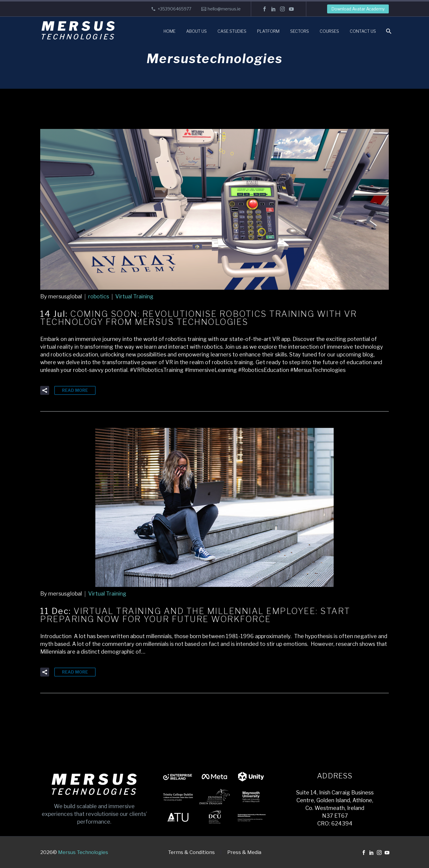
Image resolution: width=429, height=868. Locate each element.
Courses (329, 31)
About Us (196, 31)
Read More (75, 390)
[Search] (388, 31)
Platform (268, 31)
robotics (99, 296)
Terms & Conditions (191, 852)
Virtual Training (134, 296)
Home (170, 31)
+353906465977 (174, 9)
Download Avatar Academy (358, 9)
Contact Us (363, 31)
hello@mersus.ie (224, 9)
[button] (45, 390)
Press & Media (244, 852)
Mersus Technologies (83, 852)
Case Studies (232, 31)
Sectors (300, 31)
